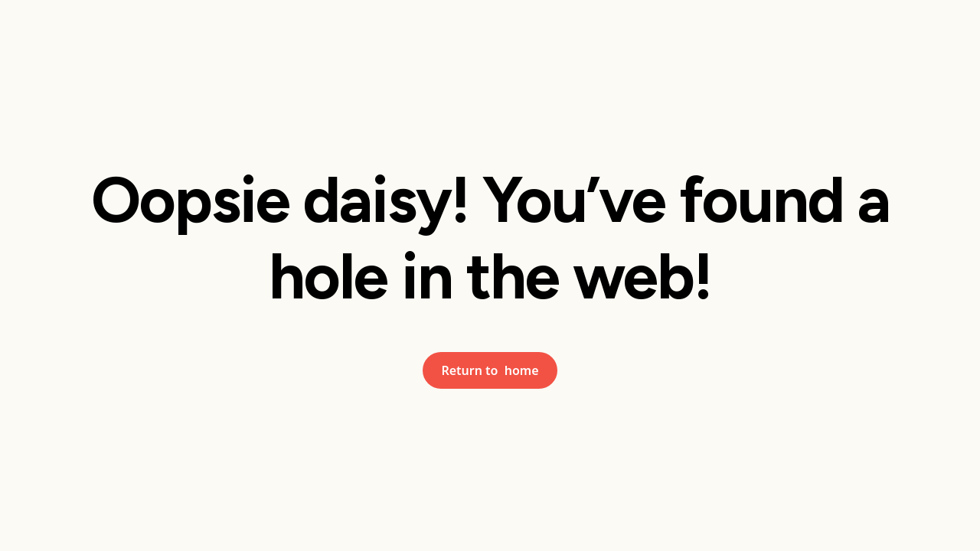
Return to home (490, 370)
